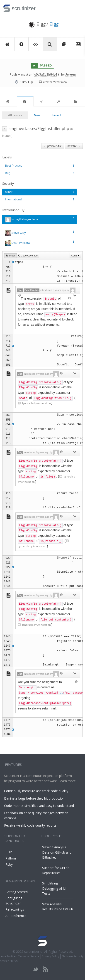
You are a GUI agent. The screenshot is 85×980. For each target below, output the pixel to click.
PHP (9, 852)
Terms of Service (29, 956)
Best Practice (40, 166)
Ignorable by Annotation (35, 403)
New (37, 115)
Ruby (9, 864)
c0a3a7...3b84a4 (46, 74)
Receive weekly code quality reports (30, 825)
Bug (40, 173)
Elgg (54, 24)
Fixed (57, 115)
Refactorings (15, 909)
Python (11, 858)
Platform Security (73, 956)
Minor (40, 192)
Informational (40, 199)
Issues (11, 256)
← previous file (53, 146)
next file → (74, 146)
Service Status (9, 961)
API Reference (16, 916)
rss (45, 969)
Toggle (76, 8)
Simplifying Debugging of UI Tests (54, 888)
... (61, 693)
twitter (36, 969)
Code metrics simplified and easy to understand (39, 806)
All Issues (15, 115)
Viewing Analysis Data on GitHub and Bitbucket (57, 852)
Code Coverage (28, 256)
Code (75, 256)
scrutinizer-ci (33, 952)
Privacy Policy (51, 956)
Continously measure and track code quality (36, 791)
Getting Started (17, 892)
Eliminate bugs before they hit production (34, 798)
